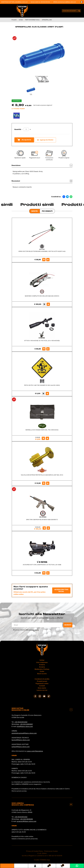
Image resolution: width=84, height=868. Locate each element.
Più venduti (47, 211)
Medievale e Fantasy (42, 669)
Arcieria (42, 667)
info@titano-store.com (25, 726)
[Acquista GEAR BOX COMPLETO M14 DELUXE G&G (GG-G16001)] (44, 304)
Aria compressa (42, 662)
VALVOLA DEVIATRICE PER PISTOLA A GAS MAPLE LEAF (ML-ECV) (42, 475)
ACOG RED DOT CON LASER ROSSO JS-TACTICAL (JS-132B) (42, 565)
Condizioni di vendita (42, 679)
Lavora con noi (42, 690)
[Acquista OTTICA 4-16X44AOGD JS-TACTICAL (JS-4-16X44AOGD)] (44, 349)
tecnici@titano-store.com (21, 740)
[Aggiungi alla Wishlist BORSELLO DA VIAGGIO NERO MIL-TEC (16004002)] (47, 438)
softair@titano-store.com (22, 2)
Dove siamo (42, 688)
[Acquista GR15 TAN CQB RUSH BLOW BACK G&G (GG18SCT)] (44, 528)
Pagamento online (42, 683)
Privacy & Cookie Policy (35, 851)
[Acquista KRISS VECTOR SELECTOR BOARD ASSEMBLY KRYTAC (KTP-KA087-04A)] (44, 260)
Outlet (42, 671)
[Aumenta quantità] (30, 129)
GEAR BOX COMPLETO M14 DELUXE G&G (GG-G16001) (42, 296)
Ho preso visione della (26, 630)
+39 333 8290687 (26, 724)
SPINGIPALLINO (47, 20)
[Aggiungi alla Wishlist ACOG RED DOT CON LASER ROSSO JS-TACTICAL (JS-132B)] (48, 573)
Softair (21, 20)
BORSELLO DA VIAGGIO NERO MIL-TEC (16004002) (42, 430)
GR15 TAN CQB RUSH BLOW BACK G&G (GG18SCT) (42, 520)
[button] (82, 2)
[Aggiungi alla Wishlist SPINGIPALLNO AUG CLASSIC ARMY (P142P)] (45, 140)
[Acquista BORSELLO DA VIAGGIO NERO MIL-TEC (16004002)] (43, 438)
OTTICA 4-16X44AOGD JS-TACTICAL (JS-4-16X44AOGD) (42, 341)
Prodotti (14, 20)
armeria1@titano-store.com (27, 821)
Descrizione (42, 165)
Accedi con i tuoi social (61, 590)
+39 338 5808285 (26, 819)
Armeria (42, 665)
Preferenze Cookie (51, 851)
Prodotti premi (42, 681)
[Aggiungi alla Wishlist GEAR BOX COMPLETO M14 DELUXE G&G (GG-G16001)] (48, 304)
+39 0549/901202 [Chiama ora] (46, 2)
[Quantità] (26, 129)
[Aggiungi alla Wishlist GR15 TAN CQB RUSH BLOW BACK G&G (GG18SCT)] (48, 528)
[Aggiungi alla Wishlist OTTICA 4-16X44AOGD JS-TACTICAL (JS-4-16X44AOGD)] (48, 349)
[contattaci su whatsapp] (77, 866)
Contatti (42, 686)
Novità (35, 211)
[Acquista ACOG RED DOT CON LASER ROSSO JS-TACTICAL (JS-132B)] (44, 573)
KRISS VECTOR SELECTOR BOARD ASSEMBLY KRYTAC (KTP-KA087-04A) (42, 251)
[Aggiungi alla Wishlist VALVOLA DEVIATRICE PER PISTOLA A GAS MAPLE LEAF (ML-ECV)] (48, 483)
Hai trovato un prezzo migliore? (43, 105)
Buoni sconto (42, 674)
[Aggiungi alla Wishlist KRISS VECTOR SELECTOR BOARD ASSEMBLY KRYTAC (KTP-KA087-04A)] (48, 260)
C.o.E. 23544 (42, 853)
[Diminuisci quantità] (22, 129)
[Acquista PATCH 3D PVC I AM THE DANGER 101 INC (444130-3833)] (43, 394)
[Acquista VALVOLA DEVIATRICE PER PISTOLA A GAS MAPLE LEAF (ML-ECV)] (44, 483)
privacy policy (34, 630)
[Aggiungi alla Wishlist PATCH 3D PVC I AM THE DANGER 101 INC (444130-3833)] (47, 394)
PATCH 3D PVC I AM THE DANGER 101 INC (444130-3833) (42, 385)
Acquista (24, 140)
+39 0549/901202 (21, 722)
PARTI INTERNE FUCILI (32, 20)
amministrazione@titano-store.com (68, 2)
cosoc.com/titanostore (35, 751)
